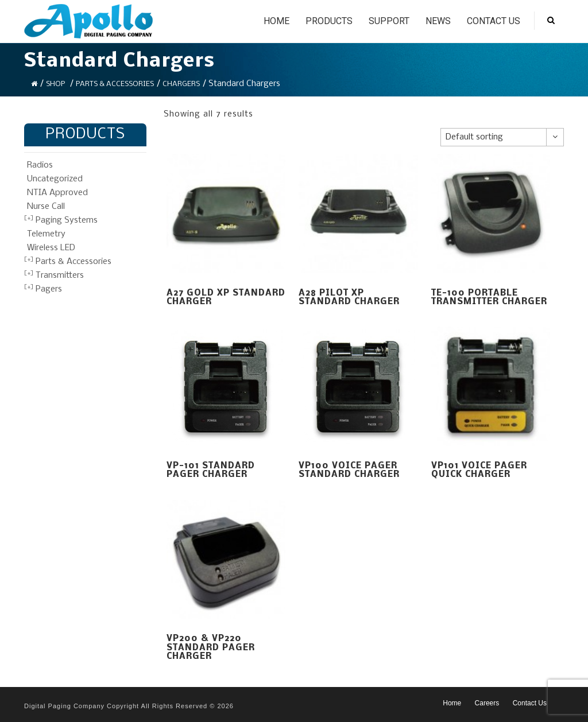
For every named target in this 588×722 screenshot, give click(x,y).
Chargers (181, 84)
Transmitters (60, 275)
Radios (40, 165)
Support (389, 21)
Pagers (49, 289)
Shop (55, 84)
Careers (487, 703)
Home (276, 21)
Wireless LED (51, 248)
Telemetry (46, 234)
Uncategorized (55, 179)
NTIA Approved (57, 193)
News (438, 21)
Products (329, 21)
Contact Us (494, 21)
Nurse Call (46, 207)
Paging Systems (67, 220)
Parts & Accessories (115, 84)
